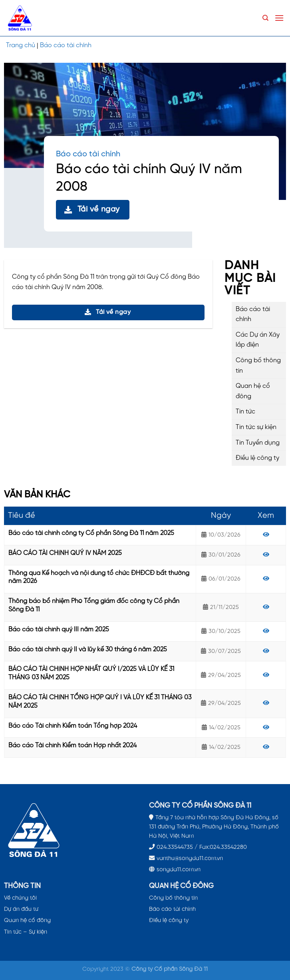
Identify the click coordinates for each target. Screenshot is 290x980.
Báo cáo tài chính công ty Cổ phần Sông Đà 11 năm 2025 (91, 533)
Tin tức (245, 412)
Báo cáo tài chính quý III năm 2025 (59, 630)
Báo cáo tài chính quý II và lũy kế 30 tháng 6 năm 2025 (88, 650)
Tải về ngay (92, 209)
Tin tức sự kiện (256, 427)
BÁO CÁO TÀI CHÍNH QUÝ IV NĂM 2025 (65, 553)
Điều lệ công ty (257, 458)
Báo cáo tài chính (66, 45)
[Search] (265, 18)
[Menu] (279, 18)
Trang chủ (21, 45)
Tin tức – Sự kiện (26, 932)
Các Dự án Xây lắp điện (258, 340)
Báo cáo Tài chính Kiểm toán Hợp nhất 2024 (72, 745)
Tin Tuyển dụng (258, 443)
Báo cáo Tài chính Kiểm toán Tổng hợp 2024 (73, 726)
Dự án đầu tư (21, 909)
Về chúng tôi (20, 898)
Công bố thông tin (258, 366)
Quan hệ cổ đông (253, 391)
